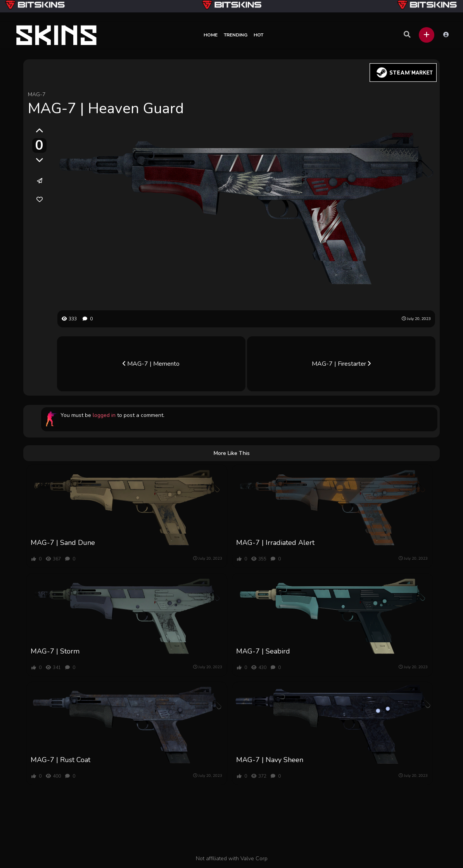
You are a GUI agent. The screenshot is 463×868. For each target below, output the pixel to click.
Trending (236, 35)
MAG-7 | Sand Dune (63, 543)
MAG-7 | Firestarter (341, 364)
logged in (104, 415)
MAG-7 (37, 94)
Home (211, 35)
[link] (40, 199)
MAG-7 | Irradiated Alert (275, 543)
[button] (427, 35)
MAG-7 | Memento (151, 364)
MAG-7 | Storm (55, 651)
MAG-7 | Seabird (263, 651)
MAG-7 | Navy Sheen (270, 760)
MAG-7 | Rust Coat (60, 760)
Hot (258, 35)
